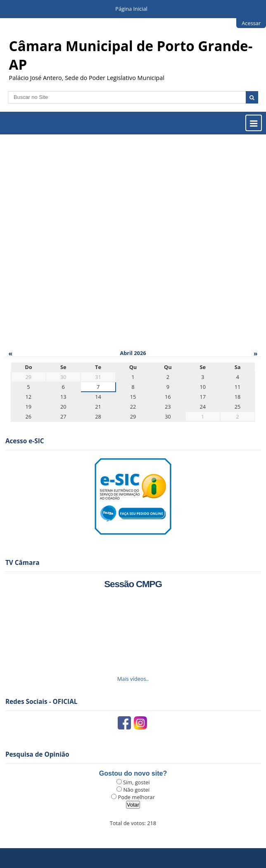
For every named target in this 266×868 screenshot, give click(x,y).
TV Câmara (23, 563)
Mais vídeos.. (133, 679)
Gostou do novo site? (133, 773)
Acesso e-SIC (25, 441)
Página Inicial (131, 9)
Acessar (251, 23)
